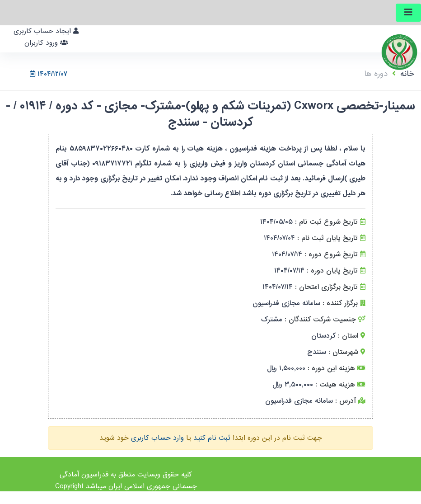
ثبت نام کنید (212, 438)
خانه (407, 74)
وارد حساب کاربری (157, 438)
